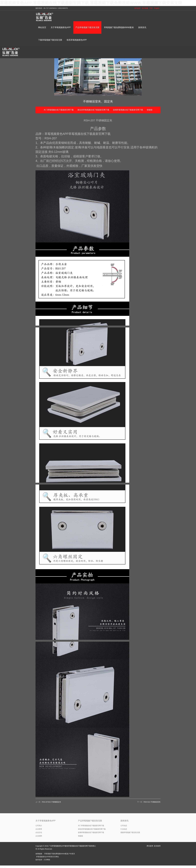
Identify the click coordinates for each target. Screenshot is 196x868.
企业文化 (39, 832)
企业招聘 (39, 836)
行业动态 (124, 829)
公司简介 (39, 826)
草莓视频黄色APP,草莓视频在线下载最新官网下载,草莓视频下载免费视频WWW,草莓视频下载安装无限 (91, 3)
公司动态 (124, 826)
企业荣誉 (39, 829)
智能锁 (150, 110)
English (157, 8)
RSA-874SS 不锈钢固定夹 (51, 802)
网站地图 (3, 867)
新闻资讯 (124, 821)
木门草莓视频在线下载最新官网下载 (59, 110)
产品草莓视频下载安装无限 (90, 821)
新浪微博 (157, 846)
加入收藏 (145, 8)
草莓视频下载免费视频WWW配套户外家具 (60, 854)
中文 (151, 8)
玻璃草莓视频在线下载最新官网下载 (128, 110)
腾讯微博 (150, 846)
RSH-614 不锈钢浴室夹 (152, 802)
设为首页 (137, 8)
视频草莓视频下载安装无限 (130, 832)
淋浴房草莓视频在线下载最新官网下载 (93, 110)
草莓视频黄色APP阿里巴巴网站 (47, 857)
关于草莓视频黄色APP (45, 821)
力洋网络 (47, 860)
